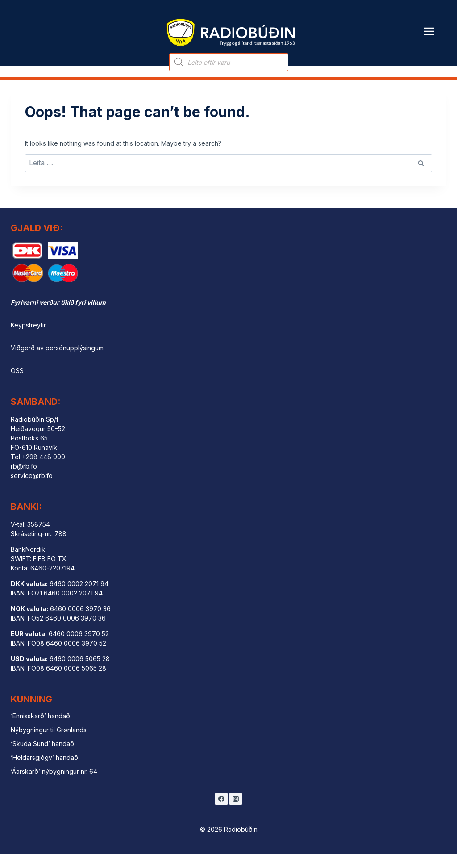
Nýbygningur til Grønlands (49, 744)
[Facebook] (221, 813)
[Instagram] (236, 813)
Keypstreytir (28, 339)
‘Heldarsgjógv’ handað (44, 771)
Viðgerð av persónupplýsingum (57, 362)
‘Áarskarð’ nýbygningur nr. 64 (54, 785)
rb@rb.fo (24, 480)
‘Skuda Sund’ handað (42, 757)
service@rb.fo (32, 490)
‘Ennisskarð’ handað (40, 730)
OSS (17, 385)
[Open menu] (429, 26)
